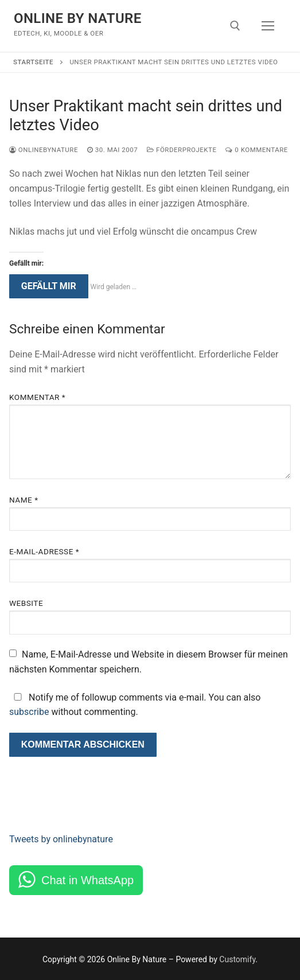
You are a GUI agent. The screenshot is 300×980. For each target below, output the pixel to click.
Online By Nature (78, 18)
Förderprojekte (182, 150)
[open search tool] (235, 26)
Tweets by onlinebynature (61, 839)
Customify (237, 959)
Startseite (33, 62)
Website (26, 603)
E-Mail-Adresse (44, 551)
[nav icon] (268, 26)
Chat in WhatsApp (87, 880)
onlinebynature (44, 150)
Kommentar (37, 397)
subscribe (29, 712)
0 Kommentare (256, 150)
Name (24, 500)
